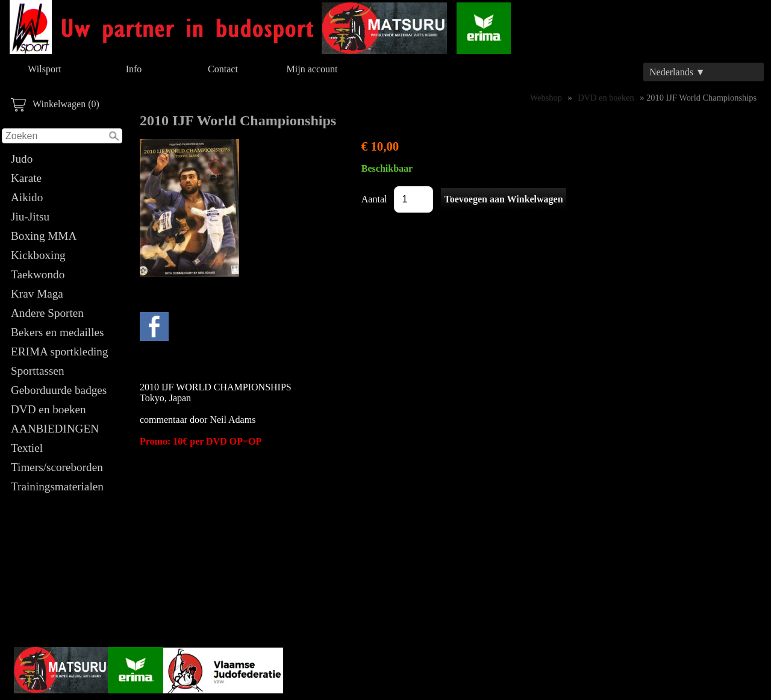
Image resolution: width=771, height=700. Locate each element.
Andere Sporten (47, 313)
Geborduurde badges (59, 390)
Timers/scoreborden (57, 467)
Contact (223, 69)
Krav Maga (37, 294)
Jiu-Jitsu (30, 217)
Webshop (546, 98)
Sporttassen (37, 371)
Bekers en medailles (58, 332)
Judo (22, 159)
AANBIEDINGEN (55, 429)
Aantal (374, 199)
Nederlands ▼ (677, 72)
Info (134, 69)
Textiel (27, 448)
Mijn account (312, 69)
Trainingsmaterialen (57, 486)
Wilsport (44, 69)
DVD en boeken (48, 409)
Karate (26, 178)
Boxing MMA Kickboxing (43, 245)
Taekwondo (38, 274)
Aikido (27, 197)
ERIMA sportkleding (60, 352)
